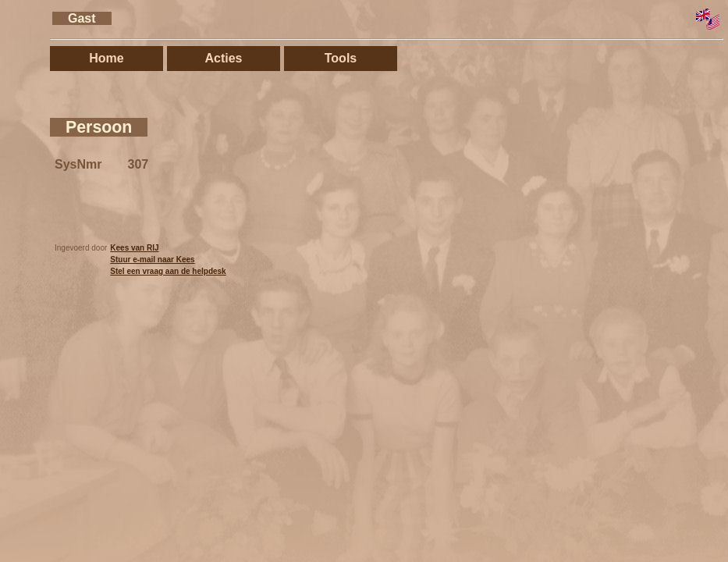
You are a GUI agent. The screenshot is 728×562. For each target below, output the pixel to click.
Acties (223, 58)
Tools (341, 58)
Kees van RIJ (134, 248)
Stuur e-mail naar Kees (152, 260)
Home (106, 58)
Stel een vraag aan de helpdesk (168, 271)
